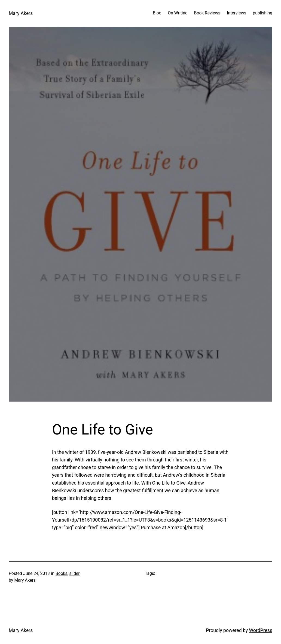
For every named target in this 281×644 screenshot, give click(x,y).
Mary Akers (21, 13)
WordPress (261, 630)
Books (62, 574)
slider (74, 574)
